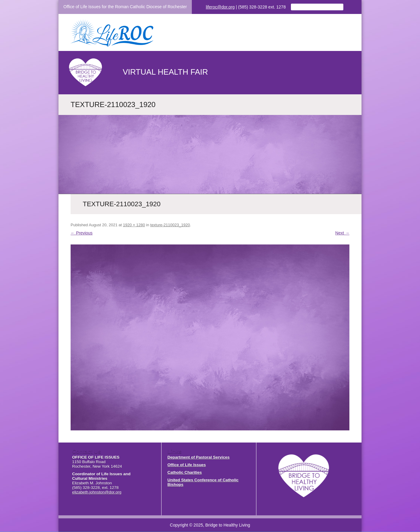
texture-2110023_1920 (170, 225)
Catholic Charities (185, 472)
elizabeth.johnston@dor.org (97, 492)
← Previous (82, 233)
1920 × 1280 (134, 225)
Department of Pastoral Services (199, 457)
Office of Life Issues (187, 465)
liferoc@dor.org (220, 7)
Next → (342, 233)
